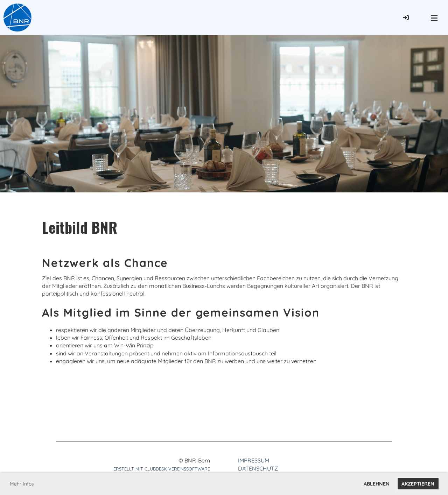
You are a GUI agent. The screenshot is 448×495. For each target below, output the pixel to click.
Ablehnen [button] (377, 484)
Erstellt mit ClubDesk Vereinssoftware (162, 469)
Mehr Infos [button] (22, 484)
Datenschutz (258, 468)
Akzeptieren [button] (418, 484)
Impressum (254, 460)
